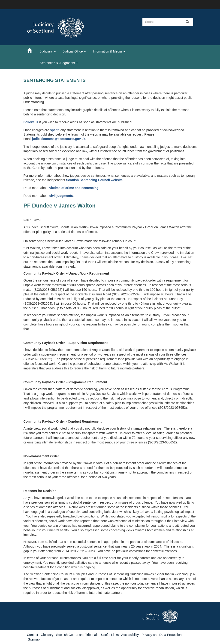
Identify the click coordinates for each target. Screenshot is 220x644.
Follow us (31, 122)
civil (53, 196)
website (117, 180)
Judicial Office (74, 51)
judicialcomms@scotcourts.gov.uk (59, 139)
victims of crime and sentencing (74, 188)
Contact (33, 635)
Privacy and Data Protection (162, 635)
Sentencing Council (95, 180)
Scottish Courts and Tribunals (77, 635)
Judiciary (48, 51)
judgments (65, 196)
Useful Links (110, 635)
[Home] (32, 50)
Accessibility (130, 635)
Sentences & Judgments (59, 63)
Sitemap (34, 639)
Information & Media (109, 51)
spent (54, 130)
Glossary (47, 635)
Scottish (73, 180)
